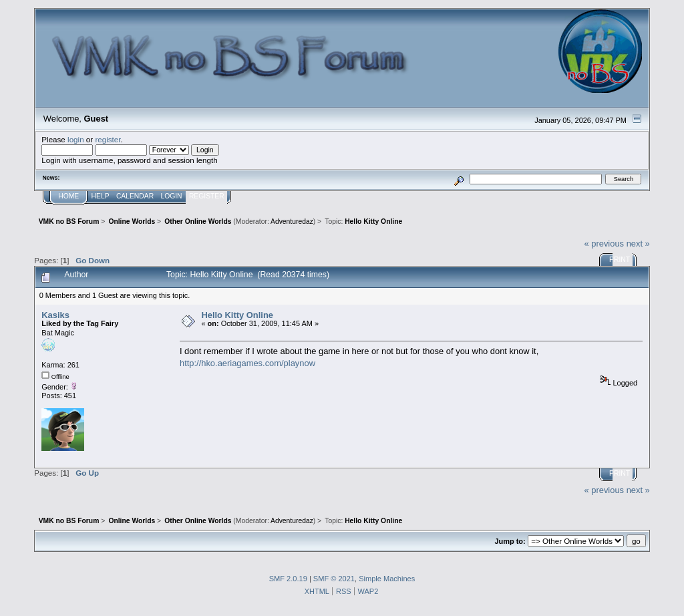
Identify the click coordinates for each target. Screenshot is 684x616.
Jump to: (510, 541)
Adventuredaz (292, 221)
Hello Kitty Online (237, 315)
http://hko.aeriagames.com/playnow (247, 363)
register (108, 139)
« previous (604, 244)
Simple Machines (387, 579)
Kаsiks (55, 315)
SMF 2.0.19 (288, 579)
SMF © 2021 (334, 579)
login (76, 139)
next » (638, 244)
